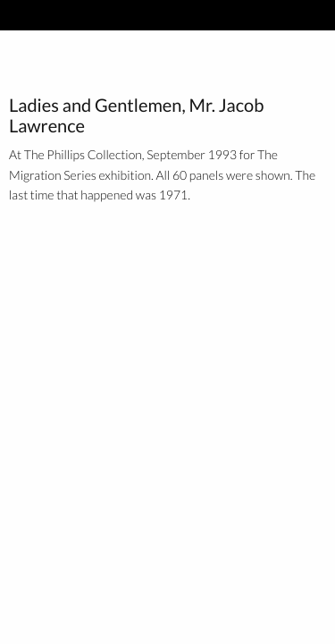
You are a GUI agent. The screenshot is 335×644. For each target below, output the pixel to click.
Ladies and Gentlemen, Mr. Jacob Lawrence (136, 116)
